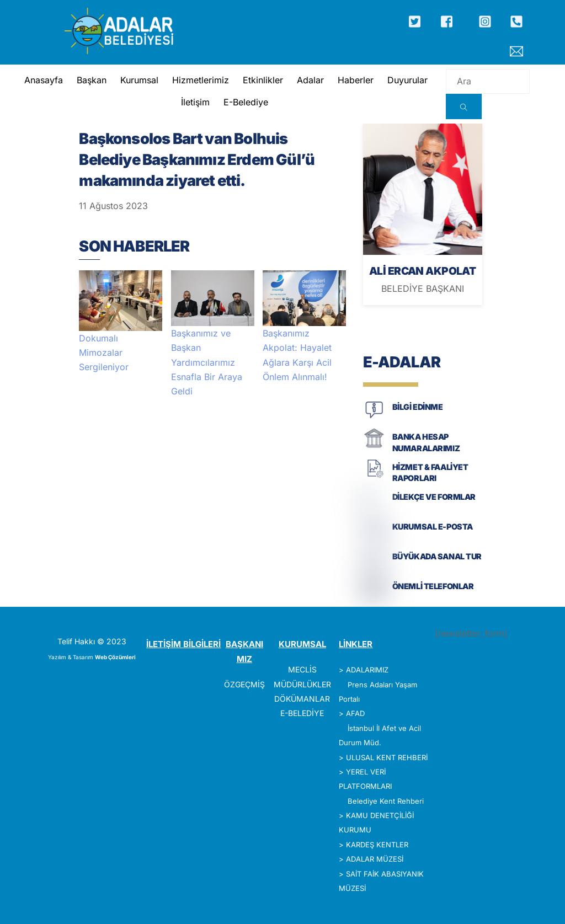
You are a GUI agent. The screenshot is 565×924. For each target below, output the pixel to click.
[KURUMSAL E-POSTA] (374, 537)
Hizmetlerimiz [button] (200, 80)
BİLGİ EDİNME (418, 407)
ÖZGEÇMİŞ (244, 684)
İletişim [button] (195, 102)
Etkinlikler (262, 80)
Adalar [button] (310, 80)
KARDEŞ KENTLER (377, 845)
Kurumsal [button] (139, 80)
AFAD (355, 713)
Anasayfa (43, 80)
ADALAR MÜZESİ (375, 859)
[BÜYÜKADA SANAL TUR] (374, 567)
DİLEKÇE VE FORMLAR (434, 497)
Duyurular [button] (407, 80)
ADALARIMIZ (367, 670)
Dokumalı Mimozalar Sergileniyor (104, 353)
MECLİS (302, 669)
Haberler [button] (355, 80)
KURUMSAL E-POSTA (433, 527)
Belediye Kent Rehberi (386, 801)
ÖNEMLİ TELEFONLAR (433, 586)
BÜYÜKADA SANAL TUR (437, 556)
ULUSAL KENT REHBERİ (387, 757)
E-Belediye (246, 102)
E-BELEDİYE (302, 713)
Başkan (91, 80)
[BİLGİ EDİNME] (374, 417)
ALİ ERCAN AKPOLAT (422, 271)
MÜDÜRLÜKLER (302, 684)
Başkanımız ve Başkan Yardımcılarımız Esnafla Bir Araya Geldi (207, 362)
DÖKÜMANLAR (302, 699)
